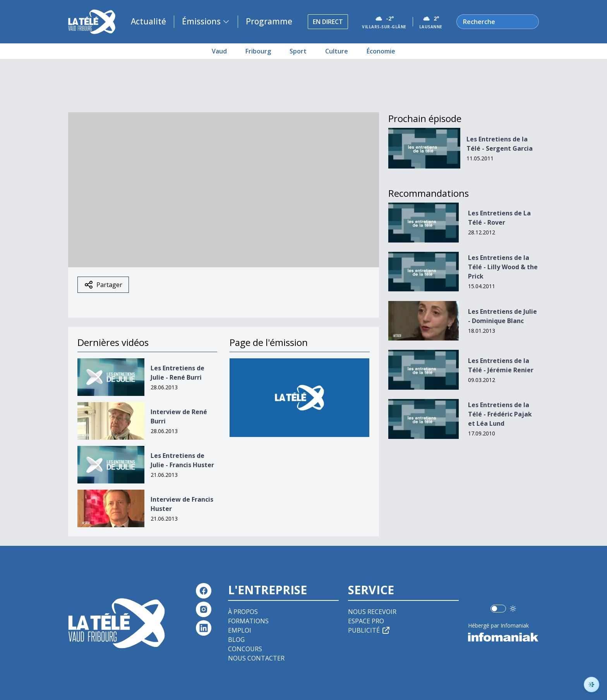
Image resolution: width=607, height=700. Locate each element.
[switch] (498, 609)
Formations (248, 621)
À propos (243, 612)
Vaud (219, 51)
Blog (236, 640)
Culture (337, 51)
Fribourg (258, 51)
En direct (328, 22)
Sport (298, 51)
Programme (269, 21)
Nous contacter (256, 658)
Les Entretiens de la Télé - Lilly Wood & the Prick (503, 267)
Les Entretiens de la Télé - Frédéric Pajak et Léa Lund (500, 414)
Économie (381, 51)
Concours (245, 649)
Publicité (369, 630)
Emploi (240, 630)
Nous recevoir (372, 612)
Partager (103, 285)
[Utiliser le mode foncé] (513, 609)
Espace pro (366, 621)
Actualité (148, 21)
